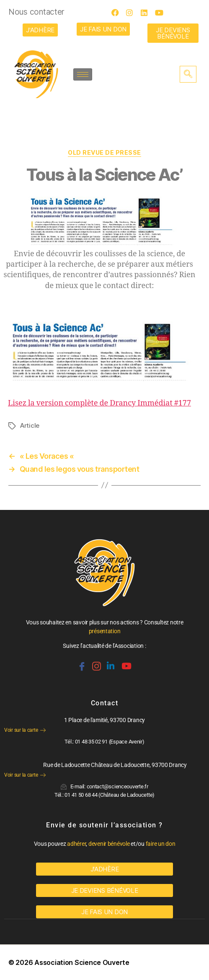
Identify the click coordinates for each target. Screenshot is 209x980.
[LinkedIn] (147, 13)
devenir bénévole (109, 844)
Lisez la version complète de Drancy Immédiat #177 (99, 403)
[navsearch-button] (188, 74)
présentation (105, 631)
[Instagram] (132, 13)
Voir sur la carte (25, 730)
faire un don (161, 844)
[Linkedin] (110, 663)
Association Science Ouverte (82, 962)
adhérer (76, 844)
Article (30, 425)
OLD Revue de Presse (104, 152)
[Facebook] (118, 13)
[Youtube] (161, 13)
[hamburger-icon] (83, 74)
